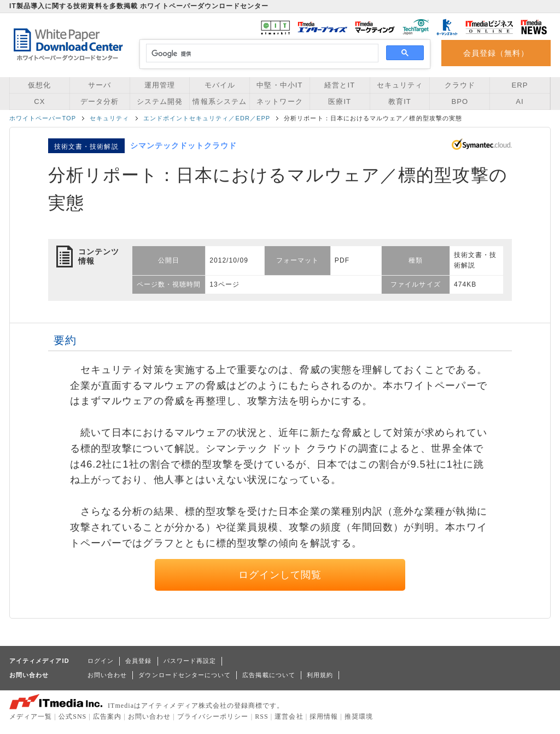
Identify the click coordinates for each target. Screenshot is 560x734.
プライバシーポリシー (213, 716)
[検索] (261, 54)
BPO (460, 101)
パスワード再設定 (190, 661)
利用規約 (320, 675)
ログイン (101, 661)
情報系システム (219, 101)
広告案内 (107, 716)
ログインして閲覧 (280, 575)
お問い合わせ (107, 675)
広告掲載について (269, 675)
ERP (520, 85)
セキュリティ (400, 85)
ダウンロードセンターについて (185, 675)
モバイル (220, 85)
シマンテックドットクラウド (184, 145)
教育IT (400, 101)
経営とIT (340, 85)
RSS (262, 716)
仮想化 (39, 85)
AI (520, 101)
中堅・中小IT (279, 85)
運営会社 (289, 716)
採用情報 (324, 716)
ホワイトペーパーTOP (43, 118)
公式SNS (72, 716)
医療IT (340, 101)
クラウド (460, 85)
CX (39, 101)
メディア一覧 (31, 716)
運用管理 (160, 85)
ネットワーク (279, 101)
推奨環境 (359, 716)
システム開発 (160, 101)
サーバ (100, 85)
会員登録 (138, 661)
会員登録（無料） (496, 53)
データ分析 (100, 101)
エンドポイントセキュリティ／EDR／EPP (207, 118)
